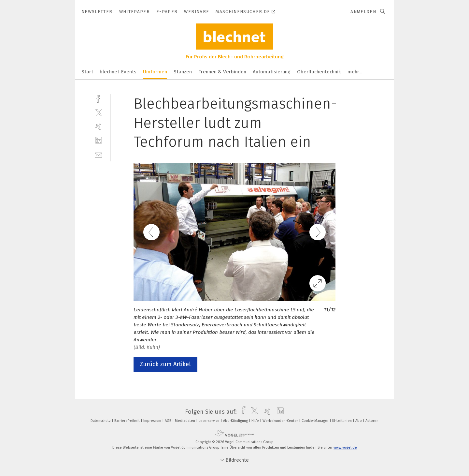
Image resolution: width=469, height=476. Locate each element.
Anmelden (363, 12)
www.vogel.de (345, 447)
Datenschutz (101, 421)
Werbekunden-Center (281, 421)
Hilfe (256, 421)
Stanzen (183, 72)
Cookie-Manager (316, 421)
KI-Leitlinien (342, 421)
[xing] (99, 126)
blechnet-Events (118, 72)
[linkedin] (99, 140)
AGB (169, 421)
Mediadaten (185, 421)
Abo (359, 421)
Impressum (153, 421)
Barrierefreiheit (128, 421)
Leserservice (210, 421)
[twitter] (99, 112)
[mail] (99, 154)
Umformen (155, 72)
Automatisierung (272, 72)
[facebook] (99, 98)
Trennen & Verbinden (222, 72)
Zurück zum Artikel (165, 364)
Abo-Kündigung (236, 421)
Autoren (372, 421)
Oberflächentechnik (319, 72)
